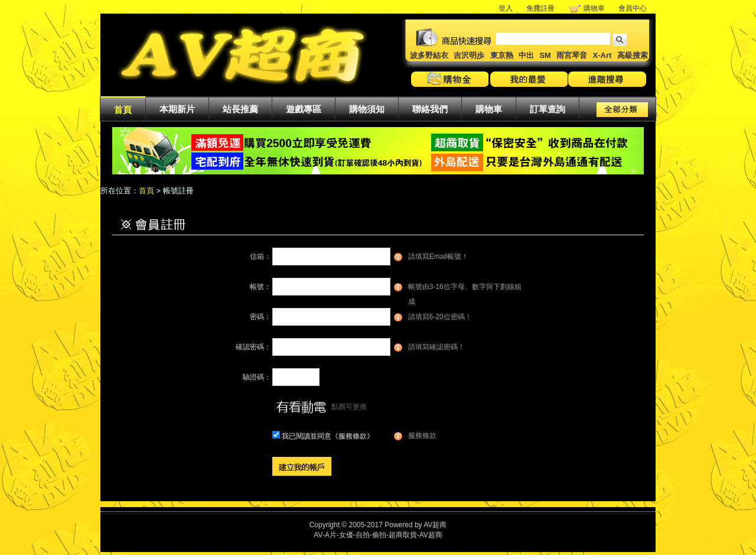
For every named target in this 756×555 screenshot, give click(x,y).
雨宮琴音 (572, 55)
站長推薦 (240, 109)
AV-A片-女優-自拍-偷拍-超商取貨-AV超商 (378, 535)
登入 (506, 8)
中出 (526, 55)
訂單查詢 (548, 109)
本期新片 (177, 109)
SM (545, 55)
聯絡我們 (430, 109)
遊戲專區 (304, 109)
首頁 (123, 110)
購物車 (594, 8)
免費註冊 (540, 8)
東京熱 (502, 55)
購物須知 (367, 109)
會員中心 (633, 8)
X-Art (602, 55)
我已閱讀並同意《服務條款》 (328, 436)
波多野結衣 (429, 55)
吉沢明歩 (469, 55)
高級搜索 (633, 55)
